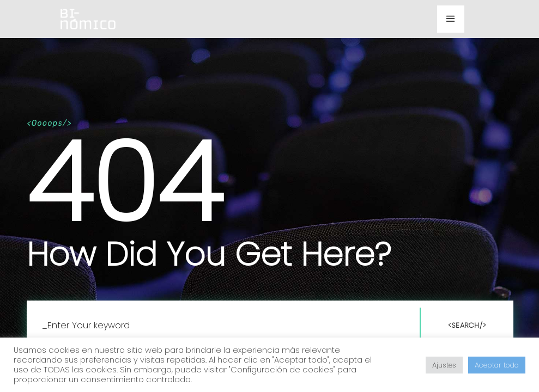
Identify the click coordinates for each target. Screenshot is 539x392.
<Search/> (467, 325)
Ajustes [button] (444, 365)
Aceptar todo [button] (497, 365)
